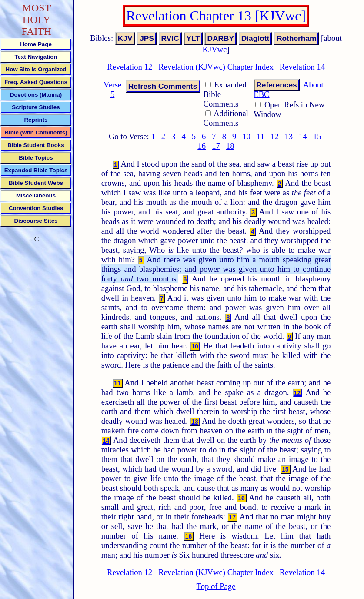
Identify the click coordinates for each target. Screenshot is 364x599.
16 (202, 146)
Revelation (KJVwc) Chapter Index (216, 67)
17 (216, 146)
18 (230, 146)
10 (246, 136)
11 (260, 136)
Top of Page (216, 586)
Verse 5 (112, 89)
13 (289, 136)
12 (275, 136)
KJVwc (214, 49)
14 (303, 136)
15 (317, 136)
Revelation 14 (302, 67)
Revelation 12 (130, 67)
